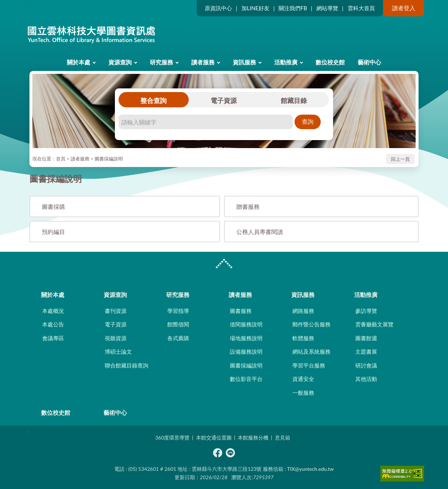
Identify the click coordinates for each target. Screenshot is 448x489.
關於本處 (79, 62)
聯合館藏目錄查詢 (127, 365)
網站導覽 (327, 8)
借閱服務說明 (246, 324)
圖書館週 (366, 338)
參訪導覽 (366, 311)
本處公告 (53, 324)
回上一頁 (400, 159)
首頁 (61, 159)
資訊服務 (244, 62)
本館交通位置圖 (214, 438)
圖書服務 (241, 311)
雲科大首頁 (361, 8)
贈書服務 (248, 206)
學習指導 (178, 311)
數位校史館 (330, 62)
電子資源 (224, 100)
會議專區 (53, 338)
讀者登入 (404, 8)
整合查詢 (153, 100)
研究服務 (161, 62)
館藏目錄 (294, 100)
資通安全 (303, 379)
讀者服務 (203, 62)
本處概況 (53, 311)
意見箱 (283, 438)
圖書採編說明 (109, 159)
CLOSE (224, 265)
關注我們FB (293, 8)
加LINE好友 (255, 8)
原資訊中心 (218, 8)
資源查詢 (120, 62)
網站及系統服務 (311, 351)
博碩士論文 (118, 351)
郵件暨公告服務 (311, 324)
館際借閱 (178, 324)
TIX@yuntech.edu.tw (311, 469)
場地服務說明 (246, 338)
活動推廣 (286, 62)
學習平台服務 (309, 365)
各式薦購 (178, 338)
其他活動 (366, 379)
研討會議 (366, 365)
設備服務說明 (246, 351)
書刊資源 (116, 311)
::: (28, 6)
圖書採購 (53, 206)
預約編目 (53, 232)
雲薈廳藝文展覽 (374, 324)
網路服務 (303, 311)
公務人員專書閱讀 (260, 232)
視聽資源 (116, 338)
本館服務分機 (253, 438)
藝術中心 (369, 62)
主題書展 (366, 351)
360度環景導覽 (172, 438)
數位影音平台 (246, 379)
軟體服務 (303, 338)
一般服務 (303, 393)
